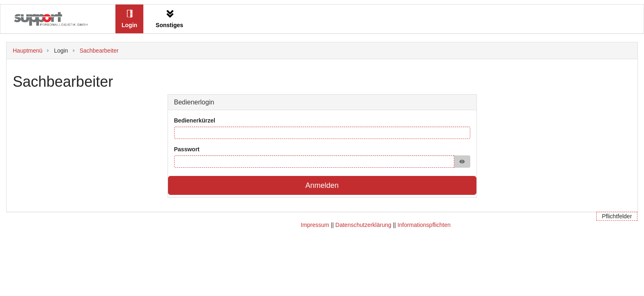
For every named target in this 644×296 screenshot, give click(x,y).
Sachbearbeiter (99, 51)
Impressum (315, 225)
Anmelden (322, 185)
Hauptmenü (28, 51)
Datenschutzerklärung (363, 225)
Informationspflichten (424, 225)
